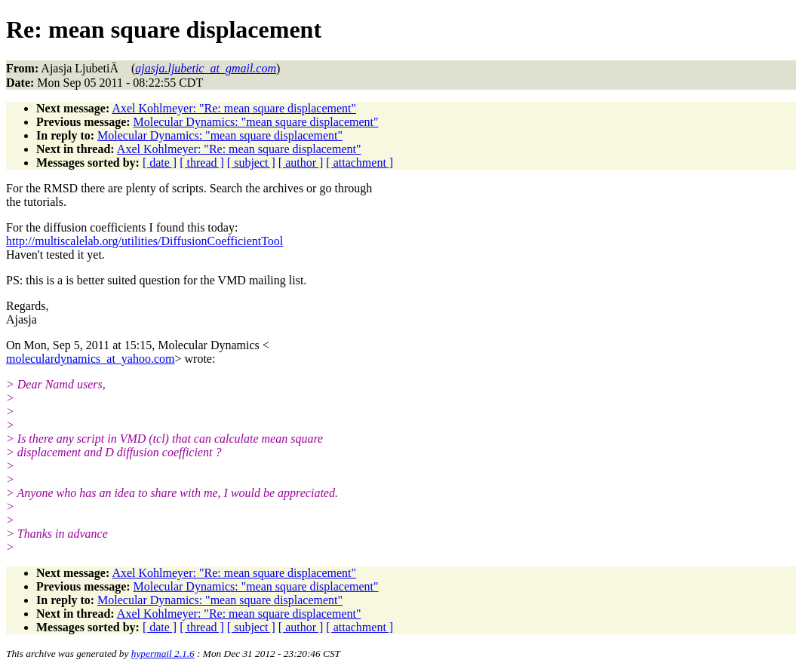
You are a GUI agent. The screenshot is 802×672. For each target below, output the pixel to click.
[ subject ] (251, 163)
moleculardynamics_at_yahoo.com (90, 359)
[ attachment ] (360, 163)
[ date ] (160, 163)
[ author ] (301, 163)
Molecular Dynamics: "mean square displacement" (256, 122)
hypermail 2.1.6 (163, 654)
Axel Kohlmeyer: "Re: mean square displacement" (234, 108)
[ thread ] (202, 163)
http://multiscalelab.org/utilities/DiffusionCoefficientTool (144, 241)
